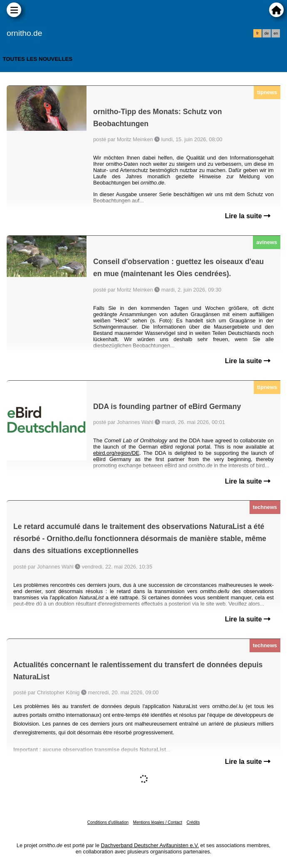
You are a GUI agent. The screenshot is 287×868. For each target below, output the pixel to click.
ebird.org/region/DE (116, 453)
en (276, 33)
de (267, 33)
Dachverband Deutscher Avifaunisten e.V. (150, 845)
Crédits (193, 822)
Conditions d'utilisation (108, 822)
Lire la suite (248, 216)
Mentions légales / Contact (158, 822)
